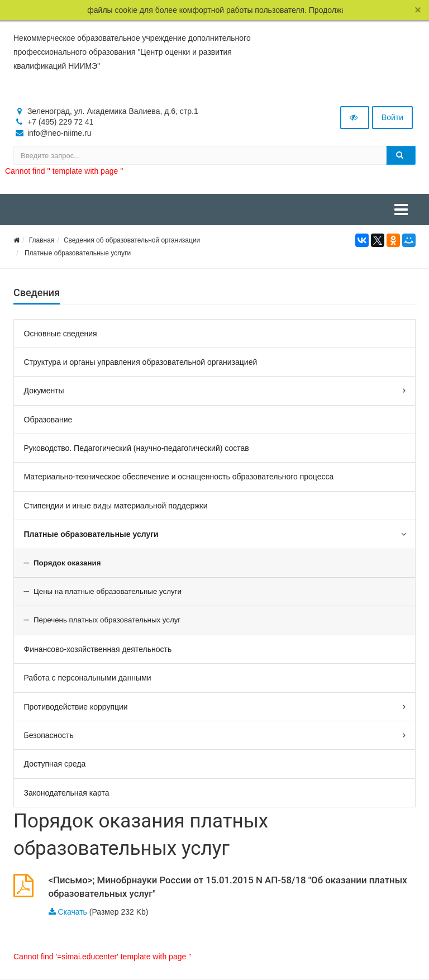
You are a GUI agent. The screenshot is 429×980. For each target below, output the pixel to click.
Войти (392, 117)
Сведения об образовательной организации (132, 240)
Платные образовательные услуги (77, 253)
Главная (42, 240)
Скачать (72, 912)
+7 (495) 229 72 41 (61, 122)
